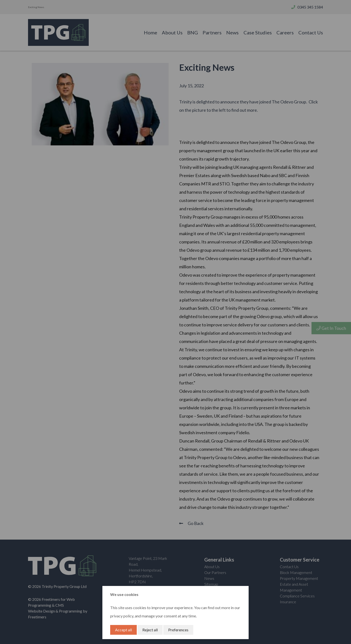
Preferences (178, 630)
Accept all (123, 630)
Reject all (150, 630)
